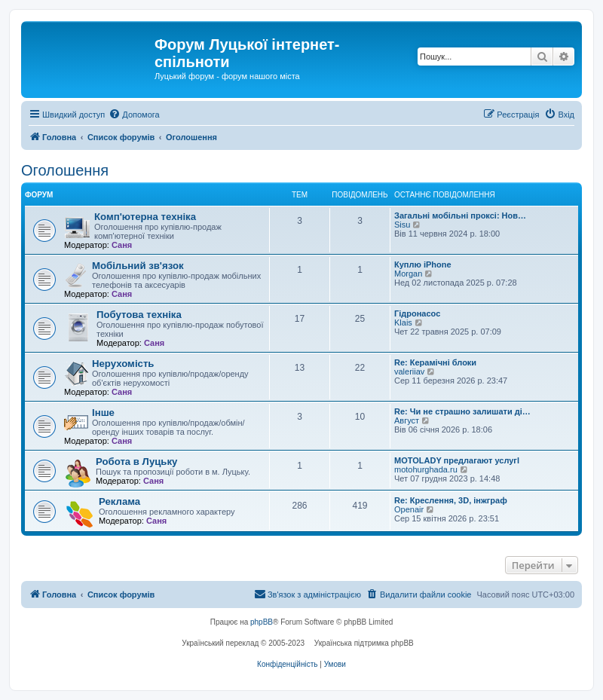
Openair (409, 509)
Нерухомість (123, 364)
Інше (103, 413)
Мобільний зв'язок (138, 266)
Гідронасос (417, 313)
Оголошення (65, 170)
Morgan (408, 274)
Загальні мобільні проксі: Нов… (460, 216)
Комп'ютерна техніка (145, 217)
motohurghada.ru (426, 469)
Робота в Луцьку (136, 462)
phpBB (262, 622)
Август (407, 420)
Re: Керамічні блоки (435, 362)
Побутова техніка (139, 315)
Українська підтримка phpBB (364, 643)
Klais (403, 322)
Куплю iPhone (423, 264)
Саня (122, 245)
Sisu (402, 225)
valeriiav (409, 371)
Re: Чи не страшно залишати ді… (462, 411)
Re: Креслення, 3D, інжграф (451, 500)
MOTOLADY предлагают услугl (457, 460)
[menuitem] (134, 115)
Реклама (119, 501)
